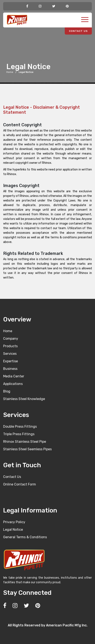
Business (10, 369)
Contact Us (12, 477)
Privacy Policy (14, 522)
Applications (13, 384)
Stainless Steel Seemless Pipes (27, 449)
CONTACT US (78, 31)
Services (10, 354)
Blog (7, 391)
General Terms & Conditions (25, 537)
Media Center (14, 376)
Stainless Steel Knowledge (24, 399)
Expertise (11, 361)
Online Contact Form (20, 484)
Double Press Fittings (20, 427)
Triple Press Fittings (19, 434)
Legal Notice (13, 530)
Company (11, 339)
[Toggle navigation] (85, 20)
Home (10, 72)
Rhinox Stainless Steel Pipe (25, 442)
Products (10, 346)
